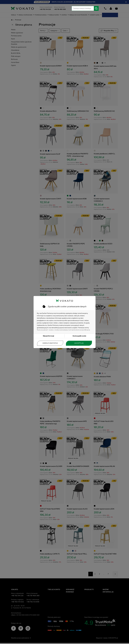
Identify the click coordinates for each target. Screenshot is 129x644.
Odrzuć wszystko (50, 343)
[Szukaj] (85, 8)
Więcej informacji (48, 336)
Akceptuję (79, 343)
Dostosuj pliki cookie (79, 336)
